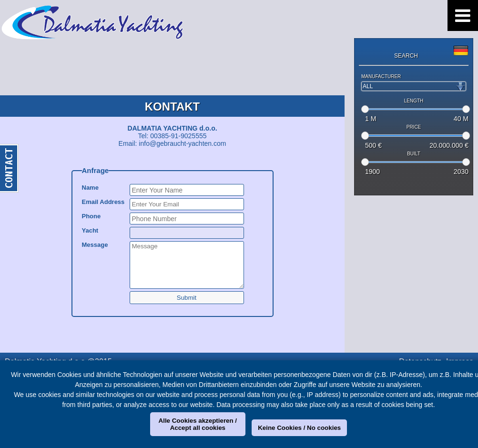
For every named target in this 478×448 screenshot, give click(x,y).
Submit (187, 298)
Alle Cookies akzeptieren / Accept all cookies (198, 424)
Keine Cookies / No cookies (299, 428)
